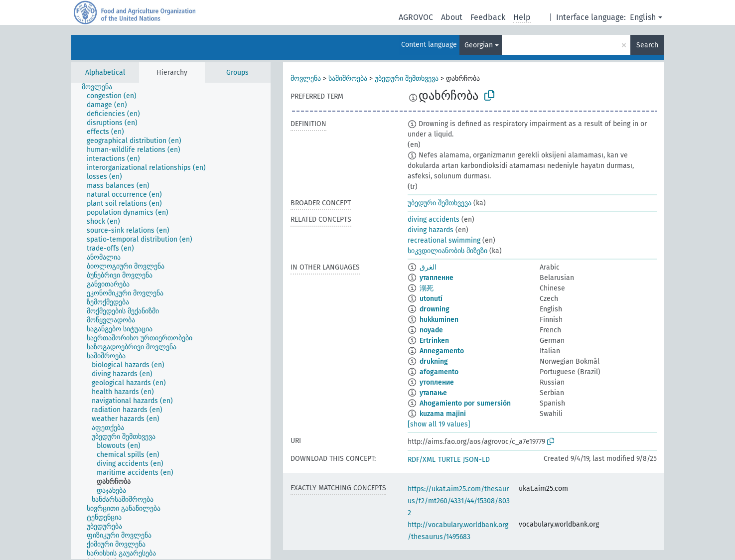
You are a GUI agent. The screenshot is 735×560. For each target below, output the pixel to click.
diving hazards (431, 230)
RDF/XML (422, 460)
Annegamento (442, 351)
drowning (435, 309)
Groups (237, 72)
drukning (434, 361)
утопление (437, 382)
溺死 (427, 288)
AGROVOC (416, 17)
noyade (431, 330)
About (452, 17)
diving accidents (434, 219)
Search (647, 45)
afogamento (439, 372)
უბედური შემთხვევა (407, 78)
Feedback (488, 17)
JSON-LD (476, 460)
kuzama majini (443, 414)
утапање (433, 393)
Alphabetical (105, 72)
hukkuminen (439, 320)
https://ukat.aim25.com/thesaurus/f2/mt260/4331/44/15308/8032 (459, 501)
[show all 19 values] (439, 424)
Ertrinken (434, 341)
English (643, 17)
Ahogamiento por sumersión (465, 403)
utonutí (431, 299)
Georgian (479, 45)
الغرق (428, 267)
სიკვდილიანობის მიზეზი (447, 251)
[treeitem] (101, 87)
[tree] (171, 321)
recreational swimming (444, 240)
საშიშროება (348, 78)
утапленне (437, 278)
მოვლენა (306, 78)
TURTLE (449, 460)
